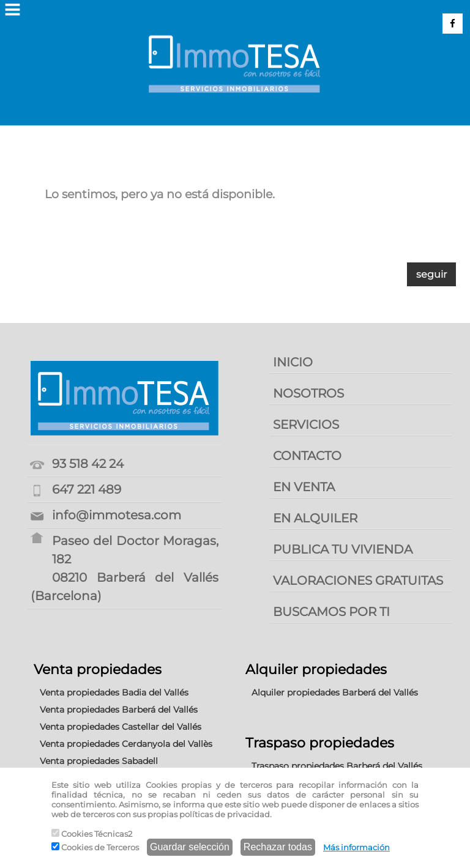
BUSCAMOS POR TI (331, 612)
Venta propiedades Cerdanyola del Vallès (126, 744)
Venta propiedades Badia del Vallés (114, 692)
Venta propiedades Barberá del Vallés (119, 710)
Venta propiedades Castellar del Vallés (121, 727)
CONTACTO (307, 456)
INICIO (293, 362)
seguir (431, 274)
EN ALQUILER (315, 518)
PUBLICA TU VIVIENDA (343, 549)
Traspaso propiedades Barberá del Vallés (337, 766)
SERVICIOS (306, 425)
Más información (356, 847)
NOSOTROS (308, 393)
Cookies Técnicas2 (92, 834)
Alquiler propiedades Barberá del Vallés (335, 692)
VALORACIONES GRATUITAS (358, 581)
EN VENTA (304, 487)
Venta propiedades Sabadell (99, 761)
